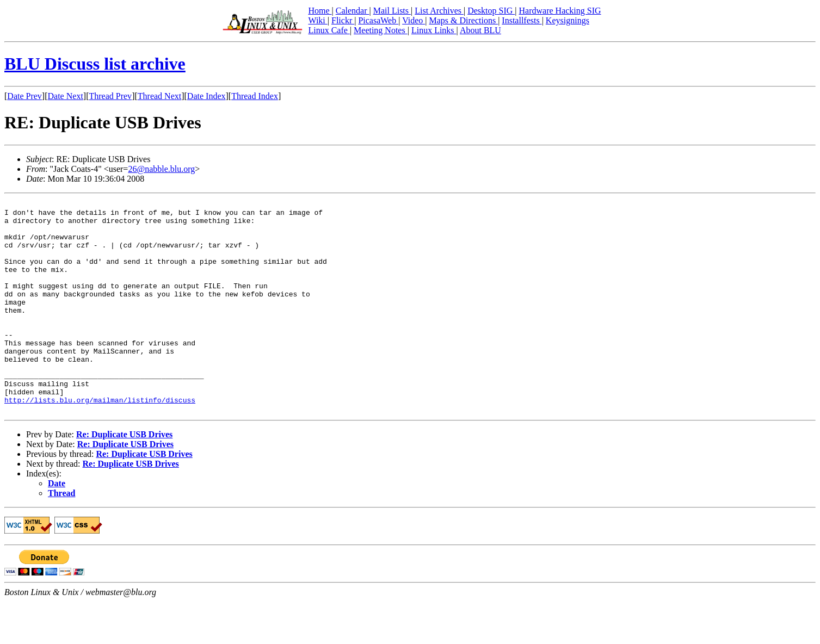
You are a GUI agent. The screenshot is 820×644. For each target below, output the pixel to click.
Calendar (353, 11)
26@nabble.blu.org (161, 169)
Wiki (317, 20)
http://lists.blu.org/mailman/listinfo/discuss (100, 441)
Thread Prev (110, 96)
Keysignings (568, 20)
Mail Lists (392, 11)
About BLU (480, 30)
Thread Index (255, 96)
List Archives (439, 11)
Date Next (66, 96)
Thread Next (159, 96)
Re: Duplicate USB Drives (124, 477)
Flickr (343, 20)
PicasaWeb (378, 20)
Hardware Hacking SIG (560, 11)
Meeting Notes (381, 30)
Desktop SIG (491, 11)
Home (320, 11)
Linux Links (434, 30)
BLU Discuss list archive (95, 64)
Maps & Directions (463, 20)
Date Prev (24, 96)
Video (414, 20)
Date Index (206, 96)
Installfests (522, 20)
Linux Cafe (329, 30)
